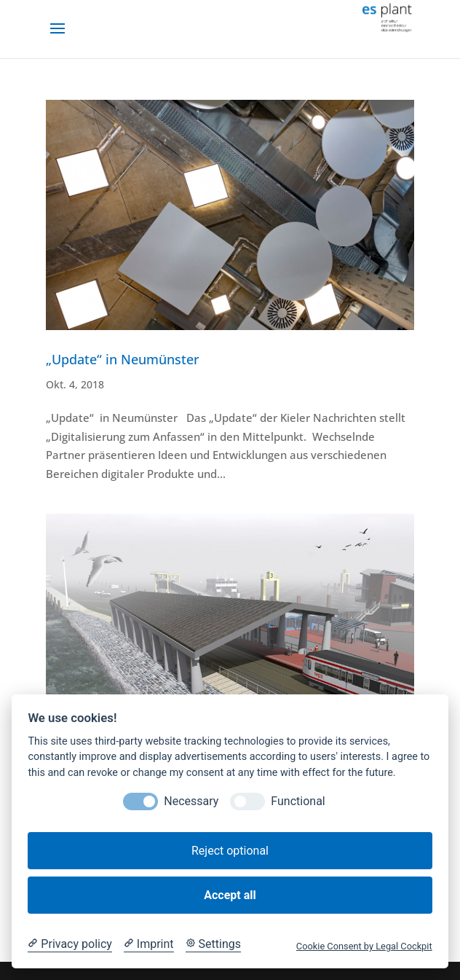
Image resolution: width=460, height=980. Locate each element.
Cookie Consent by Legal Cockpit (364, 946)
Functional (298, 801)
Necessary (191, 801)
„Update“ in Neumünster (123, 359)
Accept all (230, 895)
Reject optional (230, 851)
